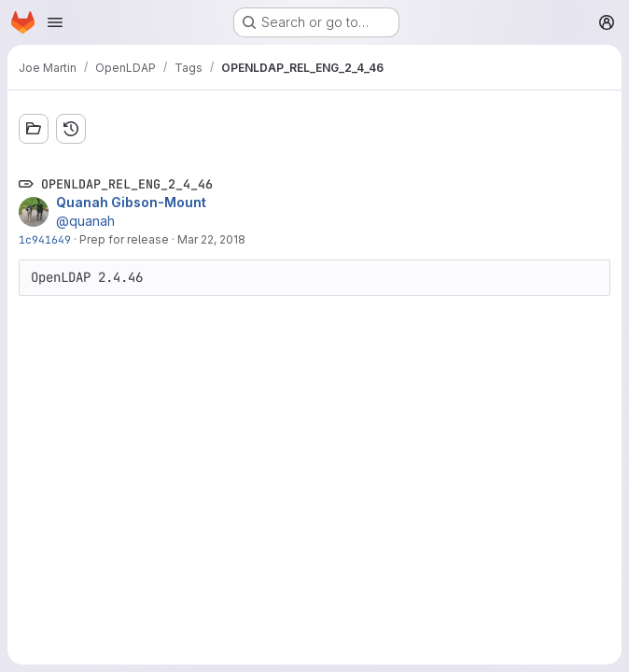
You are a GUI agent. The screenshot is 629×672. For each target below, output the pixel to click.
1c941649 (45, 239)
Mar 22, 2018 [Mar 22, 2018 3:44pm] (211, 239)
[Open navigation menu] (55, 22)
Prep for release (124, 239)
